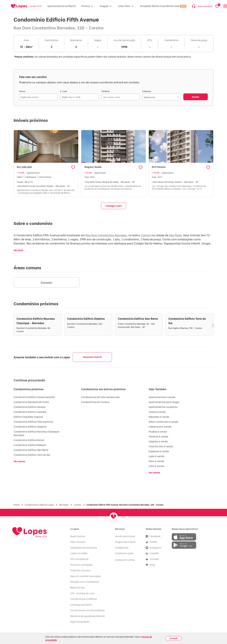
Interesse (147, 91)
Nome (22, 91)
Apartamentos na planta (163, 407)
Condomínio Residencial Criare (31, 402)
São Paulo (175, 235)
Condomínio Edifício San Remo (31, 450)
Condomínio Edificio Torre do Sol (32, 455)
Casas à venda (157, 412)
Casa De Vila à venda (161, 446)
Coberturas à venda (160, 426)
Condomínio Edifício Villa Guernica (33, 422)
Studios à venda (158, 431)
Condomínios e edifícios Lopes (39, 505)
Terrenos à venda (158, 436)
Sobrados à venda (159, 417)
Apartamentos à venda (162, 397)
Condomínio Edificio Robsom (30, 445)
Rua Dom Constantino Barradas (106, 235)
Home (17, 505)
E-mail (64, 91)
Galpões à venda (158, 441)
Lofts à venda (156, 466)
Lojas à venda (157, 456)
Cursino (146, 235)
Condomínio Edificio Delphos (30, 426)
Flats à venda (156, 461)
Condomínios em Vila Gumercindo (100, 397)
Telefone (105, 91)
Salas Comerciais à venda (163, 422)
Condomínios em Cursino (95, 402)
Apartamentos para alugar (164, 402)
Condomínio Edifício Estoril (29, 440)
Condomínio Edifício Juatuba (30, 412)
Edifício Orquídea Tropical (28, 417)
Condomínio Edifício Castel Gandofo (34, 397)
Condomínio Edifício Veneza (30, 407)
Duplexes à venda (159, 451)
